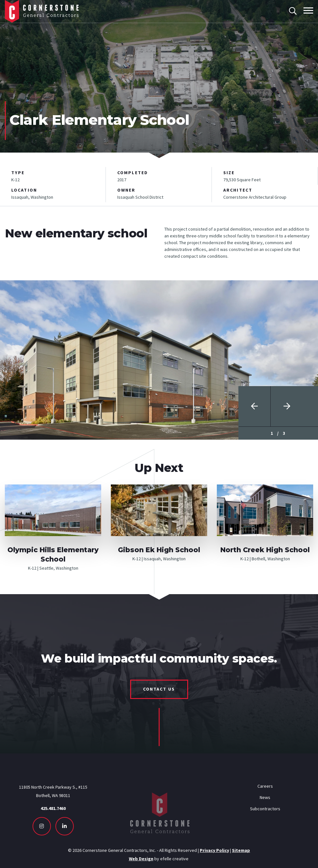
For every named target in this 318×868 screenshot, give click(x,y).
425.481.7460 (53, 808)
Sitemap (241, 850)
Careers (265, 786)
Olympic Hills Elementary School (53, 554)
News (265, 797)
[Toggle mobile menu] (308, 10)
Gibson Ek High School (159, 550)
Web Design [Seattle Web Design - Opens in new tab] (141, 859)
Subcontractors (265, 809)
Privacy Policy (214, 850)
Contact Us (159, 689)
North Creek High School (265, 550)
